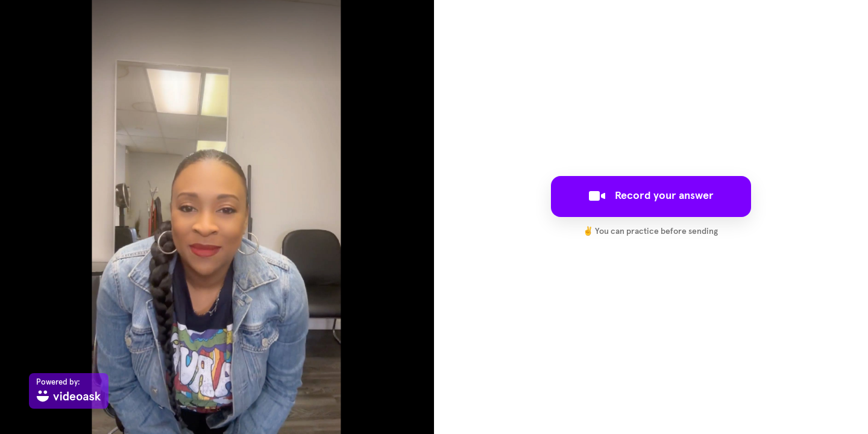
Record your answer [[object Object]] (651, 196)
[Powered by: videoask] (69, 391)
